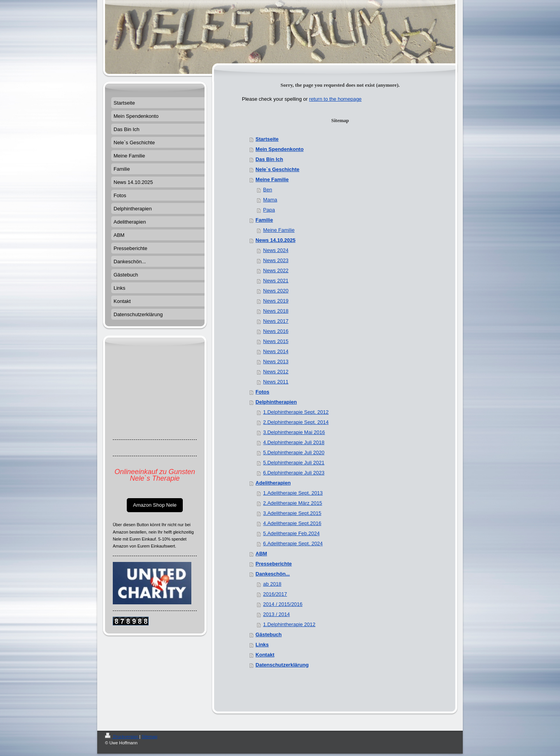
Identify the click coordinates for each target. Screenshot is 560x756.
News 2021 (276, 281)
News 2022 (276, 270)
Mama (270, 200)
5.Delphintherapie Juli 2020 (294, 452)
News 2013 (276, 361)
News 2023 (276, 260)
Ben (268, 190)
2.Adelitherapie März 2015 (293, 503)
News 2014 (276, 351)
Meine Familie (272, 179)
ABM (261, 554)
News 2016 (276, 331)
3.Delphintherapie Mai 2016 (294, 432)
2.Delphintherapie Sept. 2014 (296, 422)
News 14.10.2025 (276, 240)
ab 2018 (272, 584)
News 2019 (276, 301)
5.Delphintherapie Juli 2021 (294, 463)
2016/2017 (275, 594)
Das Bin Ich (269, 159)
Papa (269, 210)
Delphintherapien (276, 402)
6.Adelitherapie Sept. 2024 (293, 543)
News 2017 (276, 321)
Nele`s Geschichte (277, 169)
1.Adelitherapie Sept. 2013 (293, 493)
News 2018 (276, 311)
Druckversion (122, 737)
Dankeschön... (273, 574)
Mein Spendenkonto (280, 149)
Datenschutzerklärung (282, 665)
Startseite (267, 139)
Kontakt (265, 655)
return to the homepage (335, 99)
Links (262, 645)
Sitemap (149, 737)
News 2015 (276, 341)
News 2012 (276, 372)
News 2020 (276, 291)
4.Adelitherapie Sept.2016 (292, 523)
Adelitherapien (273, 483)
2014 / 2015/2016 (283, 604)
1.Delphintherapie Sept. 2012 (296, 412)
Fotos (262, 392)
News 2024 (276, 250)
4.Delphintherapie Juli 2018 (294, 442)
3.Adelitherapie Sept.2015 (292, 513)
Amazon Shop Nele (155, 505)
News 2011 (276, 382)
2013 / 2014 (277, 614)
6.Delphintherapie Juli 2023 (294, 473)
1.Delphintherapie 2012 (289, 624)
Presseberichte (274, 564)
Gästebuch (269, 634)
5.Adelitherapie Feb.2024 (291, 533)
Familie (264, 220)
